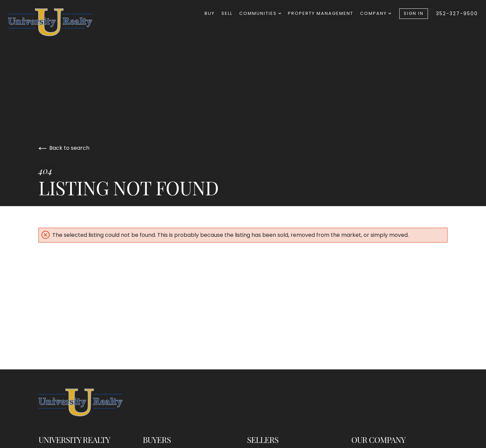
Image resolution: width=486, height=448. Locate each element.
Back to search (64, 148)
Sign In (414, 13)
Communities (260, 13)
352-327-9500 (457, 13)
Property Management (321, 13)
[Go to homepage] (57, 22)
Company (376, 13)
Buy (210, 13)
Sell (227, 13)
